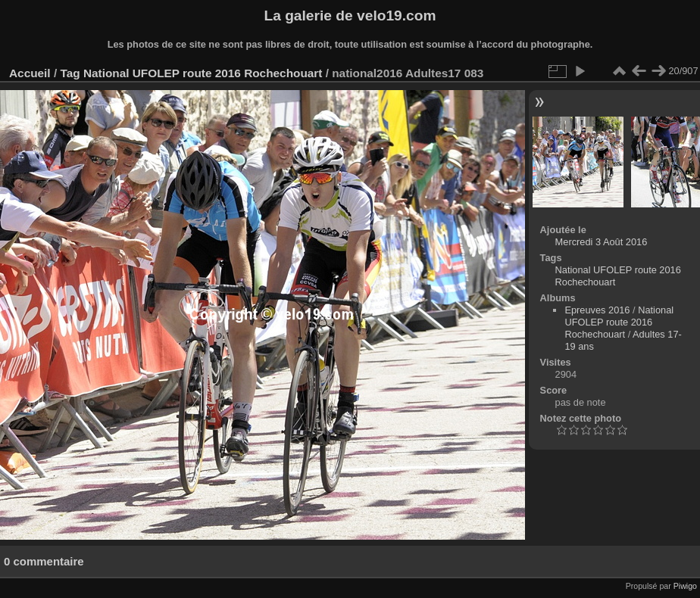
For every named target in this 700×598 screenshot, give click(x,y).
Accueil (30, 73)
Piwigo (685, 586)
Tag (70, 73)
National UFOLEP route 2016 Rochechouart (203, 73)
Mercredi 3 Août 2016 (602, 242)
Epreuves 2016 (597, 310)
